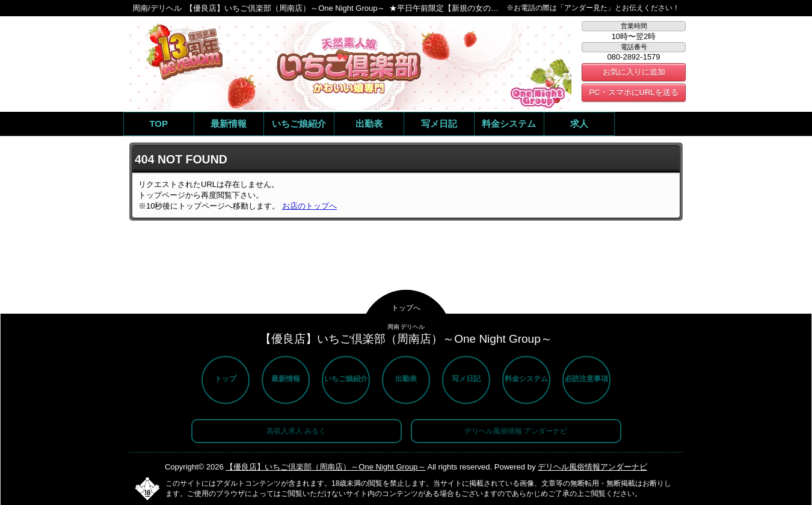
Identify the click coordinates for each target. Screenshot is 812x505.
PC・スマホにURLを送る (633, 92)
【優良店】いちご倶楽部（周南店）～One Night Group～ (325, 467)
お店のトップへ (309, 206)
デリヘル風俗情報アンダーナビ (592, 467)
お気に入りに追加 (634, 72)
